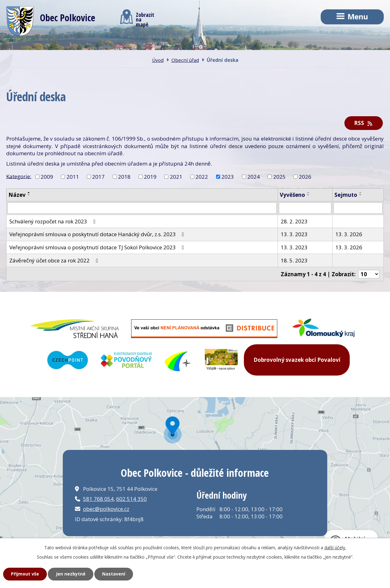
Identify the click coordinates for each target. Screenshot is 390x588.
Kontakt (201, 47)
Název (17, 195)
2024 (254, 177)
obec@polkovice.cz (106, 509)
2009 (47, 177)
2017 (98, 177)
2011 (73, 177)
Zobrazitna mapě (137, 18)
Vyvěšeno (292, 195)
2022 (202, 177)
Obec (77, 47)
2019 (150, 177)
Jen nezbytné (71, 574)
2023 (228, 177)
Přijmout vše (25, 574)
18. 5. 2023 (294, 260)
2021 (176, 177)
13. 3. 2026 (349, 234)
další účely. (335, 548)
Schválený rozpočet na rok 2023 (54, 221)
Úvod (25, 47)
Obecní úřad (137, 47)
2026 (305, 177)
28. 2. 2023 (294, 221)
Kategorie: (19, 176)
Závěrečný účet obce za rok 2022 (55, 260)
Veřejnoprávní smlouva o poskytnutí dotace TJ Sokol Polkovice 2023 (98, 247)
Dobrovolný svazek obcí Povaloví (297, 360)
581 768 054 (98, 499)
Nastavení (114, 574)
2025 (279, 177)
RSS (364, 123)
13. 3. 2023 (294, 234)
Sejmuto (346, 195)
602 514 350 (131, 499)
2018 (124, 177)
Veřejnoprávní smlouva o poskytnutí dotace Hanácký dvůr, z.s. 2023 (98, 234)
